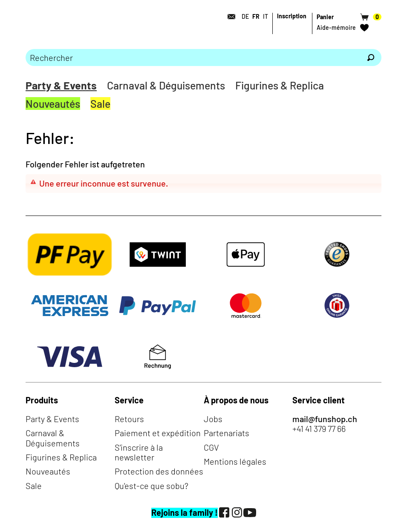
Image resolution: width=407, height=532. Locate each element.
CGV (211, 447)
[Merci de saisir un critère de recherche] (193, 58)
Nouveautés (53, 104)
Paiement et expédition (158, 433)
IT (266, 16)
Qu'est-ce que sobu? (152, 486)
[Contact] (229, 17)
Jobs (213, 419)
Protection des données (159, 471)
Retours (129, 419)
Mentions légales (235, 461)
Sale (100, 104)
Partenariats (227, 433)
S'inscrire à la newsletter (139, 452)
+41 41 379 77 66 (319, 429)
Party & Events (61, 85)
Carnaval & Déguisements (166, 85)
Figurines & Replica (280, 85)
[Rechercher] (371, 58)
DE (245, 16)
